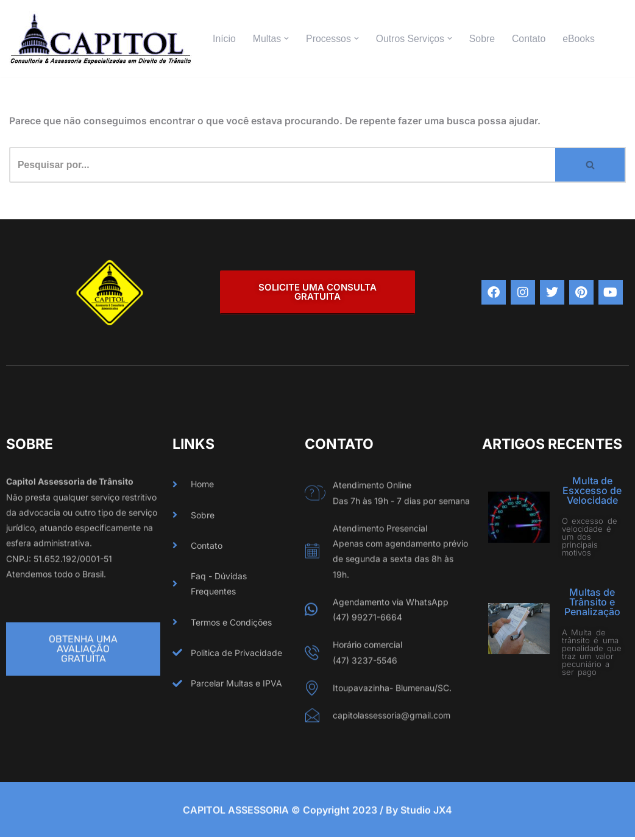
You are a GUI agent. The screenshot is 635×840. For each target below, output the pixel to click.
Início (224, 39)
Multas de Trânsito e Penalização (592, 602)
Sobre (485, 39)
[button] (287, 38)
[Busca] (282, 165)
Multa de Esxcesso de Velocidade (592, 491)
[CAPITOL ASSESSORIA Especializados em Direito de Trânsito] (101, 38)
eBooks (582, 39)
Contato (532, 39)
